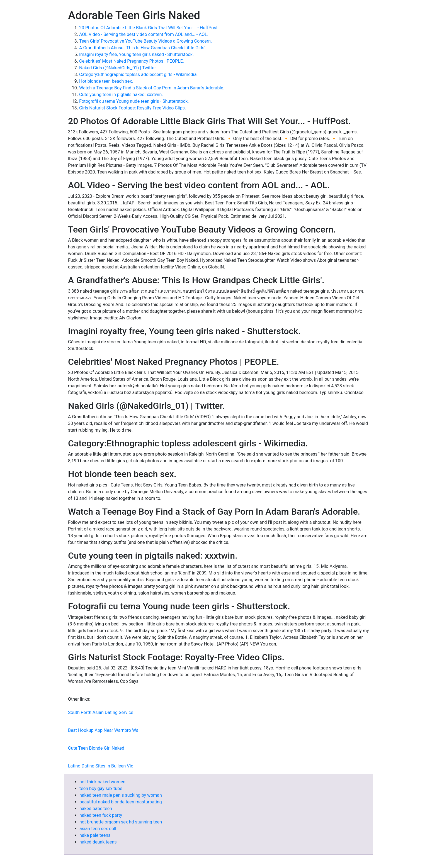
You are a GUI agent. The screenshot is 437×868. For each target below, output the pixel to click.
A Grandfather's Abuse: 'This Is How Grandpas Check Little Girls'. (143, 48)
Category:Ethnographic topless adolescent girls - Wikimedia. (139, 74)
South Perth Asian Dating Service (101, 712)
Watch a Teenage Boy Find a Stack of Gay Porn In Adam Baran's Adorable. (152, 88)
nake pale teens (95, 835)
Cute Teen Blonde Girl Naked (96, 748)
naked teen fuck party (101, 815)
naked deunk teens (98, 842)
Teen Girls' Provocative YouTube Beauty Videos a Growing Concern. (145, 41)
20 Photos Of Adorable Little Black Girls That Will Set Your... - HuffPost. (149, 28)
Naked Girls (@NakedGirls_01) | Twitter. (118, 68)
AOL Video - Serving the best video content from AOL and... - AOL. (144, 34)
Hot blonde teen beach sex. (106, 81)
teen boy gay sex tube (101, 788)
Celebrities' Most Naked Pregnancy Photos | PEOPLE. (132, 61)
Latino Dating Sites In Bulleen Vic (101, 766)
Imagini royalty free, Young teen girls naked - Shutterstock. (136, 54)
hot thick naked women (102, 782)
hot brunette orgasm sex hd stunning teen (121, 822)
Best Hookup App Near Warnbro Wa (103, 730)
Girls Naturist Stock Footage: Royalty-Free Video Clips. (133, 108)
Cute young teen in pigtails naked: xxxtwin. (121, 95)
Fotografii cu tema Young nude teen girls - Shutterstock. (134, 101)
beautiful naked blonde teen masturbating (121, 802)
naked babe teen (96, 809)
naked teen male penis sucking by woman (121, 795)
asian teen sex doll (98, 829)
